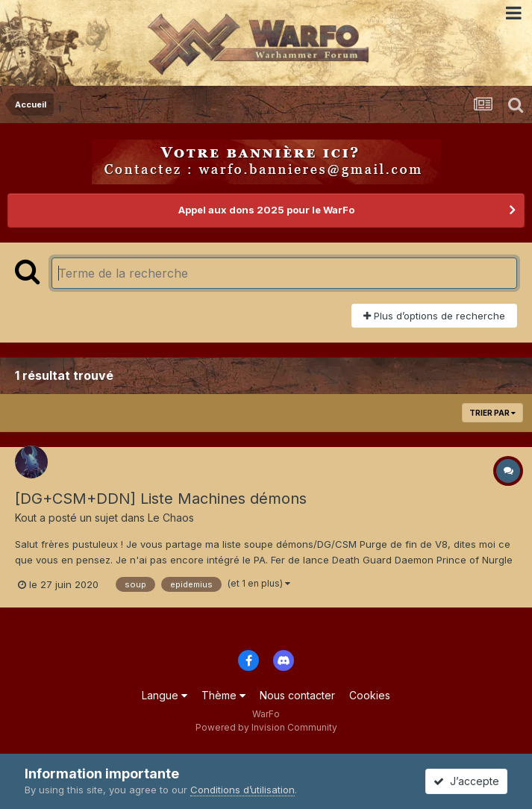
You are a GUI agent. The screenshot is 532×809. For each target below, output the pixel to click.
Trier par (492, 413)
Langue (165, 695)
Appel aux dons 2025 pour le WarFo (266, 210)
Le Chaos (171, 518)
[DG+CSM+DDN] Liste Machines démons (161, 499)
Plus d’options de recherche (434, 316)
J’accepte (466, 781)
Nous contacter (297, 695)
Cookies (370, 695)
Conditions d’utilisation (242, 790)
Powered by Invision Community (266, 727)
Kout (26, 518)
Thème (223, 695)
